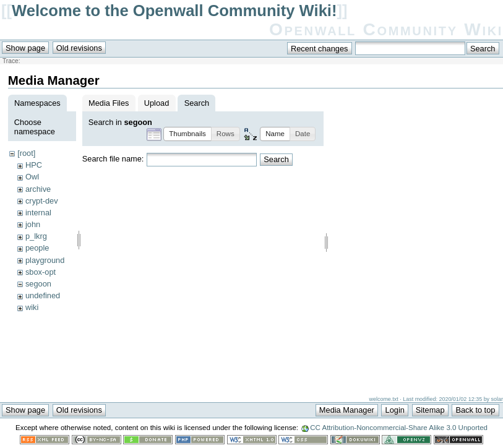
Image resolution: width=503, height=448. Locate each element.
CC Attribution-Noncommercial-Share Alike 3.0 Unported (399, 429)
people (37, 248)
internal (38, 213)
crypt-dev (42, 201)
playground (45, 260)
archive (38, 189)
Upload (157, 103)
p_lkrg (36, 236)
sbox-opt (41, 272)
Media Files (109, 103)
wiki (32, 307)
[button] (187, 134)
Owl (32, 177)
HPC (34, 165)
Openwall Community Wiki (386, 29)
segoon (38, 284)
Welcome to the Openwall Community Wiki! (174, 11)
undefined (43, 295)
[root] (26, 153)
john (33, 224)
